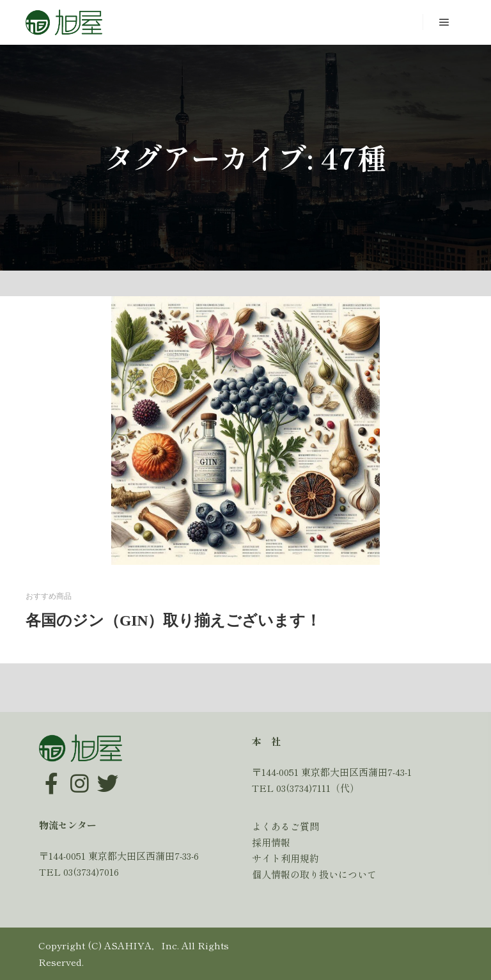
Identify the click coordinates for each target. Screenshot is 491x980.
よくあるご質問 (285, 826)
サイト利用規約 (285, 858)
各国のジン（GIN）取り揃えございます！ (173, 620)
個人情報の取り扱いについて (314, 874)
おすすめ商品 (49, 597)
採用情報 (271, 842)
